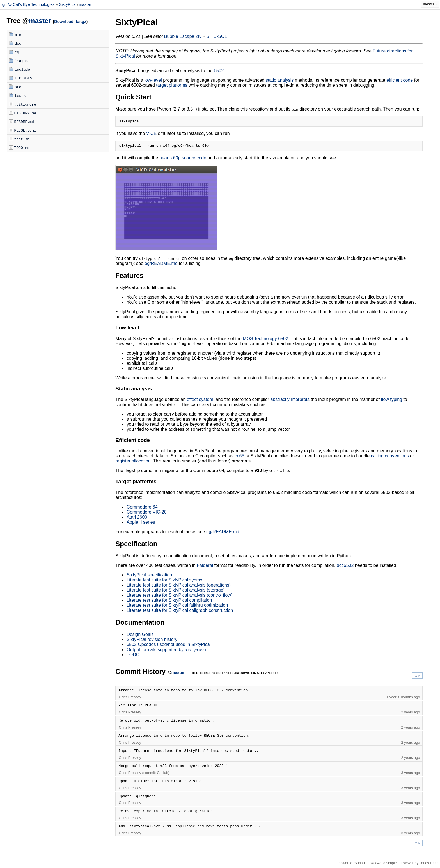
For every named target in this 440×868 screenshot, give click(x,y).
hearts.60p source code (183, 160)
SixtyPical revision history (152, 641)
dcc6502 (345, 567)
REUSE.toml (25, 130)
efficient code (400, 80)
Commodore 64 (142, 509)
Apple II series (141, 524)
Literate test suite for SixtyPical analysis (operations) (179, 587)
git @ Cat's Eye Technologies (29, 4)
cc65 (239, 458)
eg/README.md (161, 265)
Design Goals (140, 636)
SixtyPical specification (149, 577)
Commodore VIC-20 (146, 514)
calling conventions (390, 458)
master (85, 4)
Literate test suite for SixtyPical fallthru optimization (177, 607)
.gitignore (25, 104)
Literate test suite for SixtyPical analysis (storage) (176, 592)
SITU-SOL (217, 36)
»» (417, 677)
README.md (24, 122)
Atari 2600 (137, 519)
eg (17, 52)
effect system (200, 401)
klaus (362, 864)
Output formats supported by (167, 651)
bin (18, 35)
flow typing (391, 401)
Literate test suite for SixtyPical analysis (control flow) (179, 597)
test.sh (22, 139)
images (21, 61)
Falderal (205, 567)
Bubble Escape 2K (183, 36)
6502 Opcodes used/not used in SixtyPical (169, 646)
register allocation (133, 463)
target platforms (172, 85)
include (23, 69)
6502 (219, 71)
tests (20, 95)
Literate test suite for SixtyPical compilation (169, 602)
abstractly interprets (290, 401)
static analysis (280, 80)
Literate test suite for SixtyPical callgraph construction (180, 612)
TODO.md (22, 148)
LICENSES (24, 78)
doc (18, 43)
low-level (153, 80)
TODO (133, 656)
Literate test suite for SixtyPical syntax (164, 582)
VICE (151, 134)
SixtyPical (68, 4)
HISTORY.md (25, 113)
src (18, 87)
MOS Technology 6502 (265, 340)
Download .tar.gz (70, 22)
